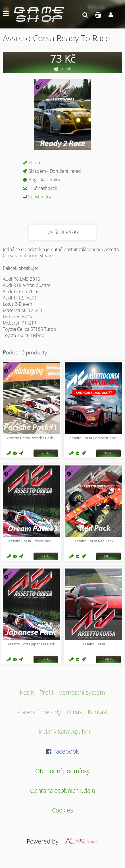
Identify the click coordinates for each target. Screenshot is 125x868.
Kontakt (98, 712)
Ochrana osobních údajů (63, 790)
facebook (63, 751)
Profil (46, 692)
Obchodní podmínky (63, 771)
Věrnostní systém (82, 692)
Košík (27, 692)
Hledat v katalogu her (63, 731)
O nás (74, 712)
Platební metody (39, 712)
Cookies (63, 810)
